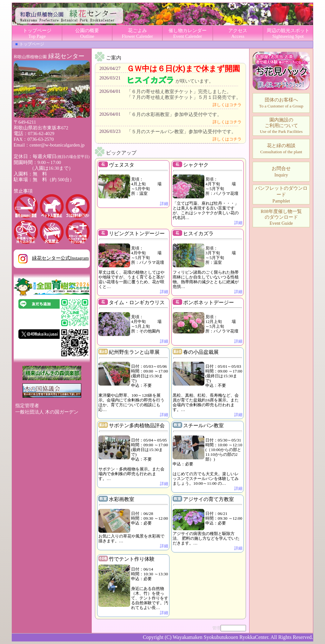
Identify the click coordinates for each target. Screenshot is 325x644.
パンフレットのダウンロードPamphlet (281, 195)
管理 (216, 628)
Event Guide (281, 217)
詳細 (164, 204)
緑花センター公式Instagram (51, 258)
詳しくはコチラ (227, 105)
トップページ (32, 44)
